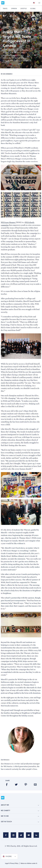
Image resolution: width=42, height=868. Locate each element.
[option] (34, 3)
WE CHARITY (20, 810)
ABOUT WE (20, 805)
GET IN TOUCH (20, 822)
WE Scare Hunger (8, 222)
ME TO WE (20, 816)
